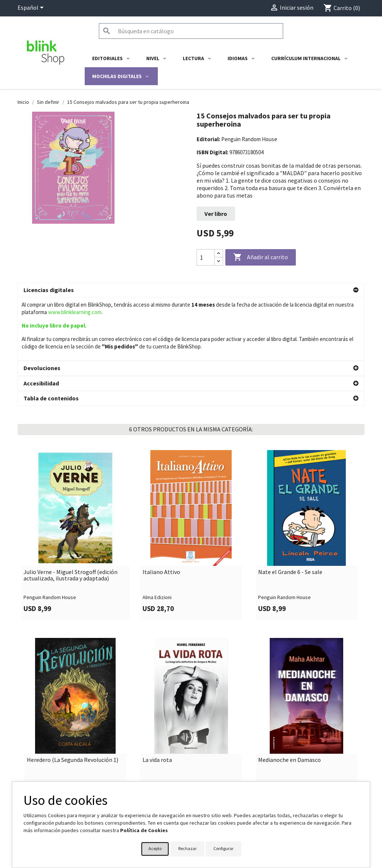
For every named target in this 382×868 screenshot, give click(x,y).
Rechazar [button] (187, 848)
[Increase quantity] (219, 253)
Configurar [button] (223, 848)
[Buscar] (191, 31)
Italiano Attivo (161, 539)
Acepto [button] (155, 848)
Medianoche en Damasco (289, 727)
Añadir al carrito (261, 257)
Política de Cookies (144, 830)
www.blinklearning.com (75, 312)
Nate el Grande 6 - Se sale (290, 539)
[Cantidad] (206, 257)
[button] (191, 290)
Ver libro (216, 214)
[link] (75, 502)
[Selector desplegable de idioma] (32, 8)
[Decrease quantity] (219, 261)
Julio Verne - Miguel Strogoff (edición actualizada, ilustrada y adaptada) (71, 542)
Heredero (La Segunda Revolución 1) (73, 727)
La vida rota (157, 727)
